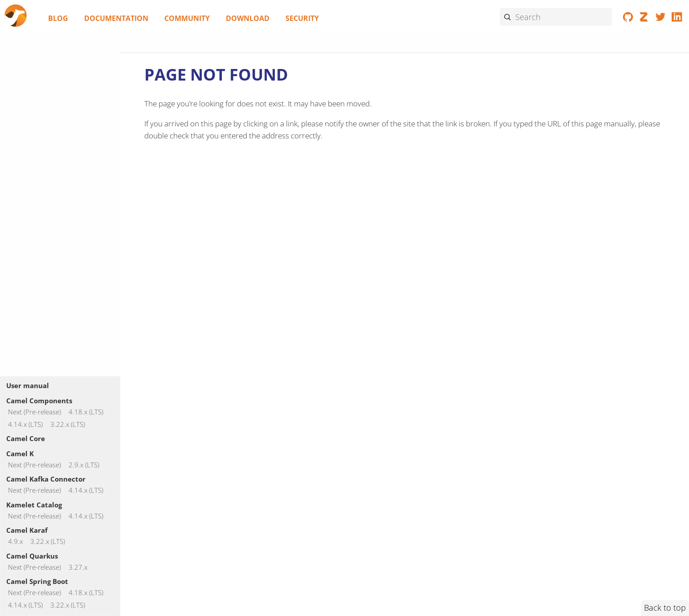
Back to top (665, 608)
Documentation (116, 18)
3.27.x (78, 567)
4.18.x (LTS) (86, 412)
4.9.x (15, 541)
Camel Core (26, 438)
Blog (58, 18)
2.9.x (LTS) (84, 465)
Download (248, 18)
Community (187, 18)
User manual (28, 385)
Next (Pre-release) (35, 412)
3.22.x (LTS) (68, 424)
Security (302, 18)
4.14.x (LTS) (25, 424)
